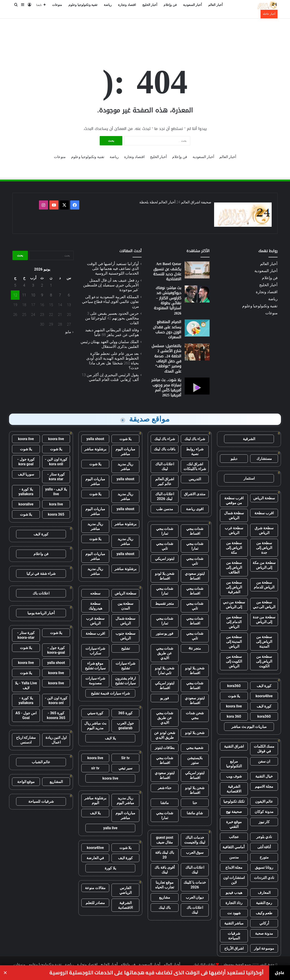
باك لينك (165, 908)
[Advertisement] (145, 33)
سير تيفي (125, 768)
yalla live (110, 828)
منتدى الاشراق (195, 494)
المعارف (264, 893)
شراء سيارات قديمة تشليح (110, 693)
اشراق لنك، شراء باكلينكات (195, 466)
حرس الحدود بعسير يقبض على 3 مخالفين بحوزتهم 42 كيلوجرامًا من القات (112, 318)
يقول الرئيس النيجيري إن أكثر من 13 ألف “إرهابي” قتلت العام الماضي (110, 377)
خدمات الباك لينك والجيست (195, 840)
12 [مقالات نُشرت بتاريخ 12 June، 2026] (15, 295)
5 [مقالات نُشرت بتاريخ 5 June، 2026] (15, 285)
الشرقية (249, 439)
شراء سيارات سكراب (95, 651)
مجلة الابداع (234, 867)
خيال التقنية (264, 776)
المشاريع (56, 782)
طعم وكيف (264, 913)
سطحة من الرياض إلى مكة (234, 548)
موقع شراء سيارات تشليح (95, 666)
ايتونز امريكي (165, 559)
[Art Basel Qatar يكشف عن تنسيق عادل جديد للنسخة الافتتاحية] (197, 270)
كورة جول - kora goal (26, 462)
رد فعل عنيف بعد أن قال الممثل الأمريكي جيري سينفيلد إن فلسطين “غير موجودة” (111, 285)
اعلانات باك (41, 593)
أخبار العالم (215, 5)
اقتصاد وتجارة (127, 5)
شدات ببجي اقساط (195, 531)
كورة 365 (126, 713)
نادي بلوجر (264, 837)
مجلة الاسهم (264, 786)
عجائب (234, 837)
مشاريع (165, 897)
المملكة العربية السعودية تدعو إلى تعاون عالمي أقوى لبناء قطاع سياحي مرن (110, 302)
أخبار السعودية (193, 5)
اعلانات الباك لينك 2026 (165, 496)
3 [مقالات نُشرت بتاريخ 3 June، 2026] (33, 285)
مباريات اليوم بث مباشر (249, 727)
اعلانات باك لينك (195, 910)
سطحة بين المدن (126, 606)
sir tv (95, 768)
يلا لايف (110, 738)
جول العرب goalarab (125, 726)
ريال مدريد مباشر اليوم (125, 800)
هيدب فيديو (234, 893)
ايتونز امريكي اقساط (165, 685)
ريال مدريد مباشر (126, 466)
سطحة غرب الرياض (234, 530)
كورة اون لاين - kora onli (56, 462)
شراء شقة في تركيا (41, 574)
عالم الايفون (264, 801)
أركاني (264, 923)
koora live (234, 706)
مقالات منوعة (95, 888)
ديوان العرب (195, 897)
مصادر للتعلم (95, 903)
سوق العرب (195, 852)
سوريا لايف (26, 474)
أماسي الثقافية (234, 847)
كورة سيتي (95, 713)
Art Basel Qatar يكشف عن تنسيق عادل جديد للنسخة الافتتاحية (167, 271)
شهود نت (234, 913)
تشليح (126, 648)
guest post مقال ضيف (164, 840)
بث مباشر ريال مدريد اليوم (95, 726)
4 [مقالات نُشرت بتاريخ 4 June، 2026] (24, 285)
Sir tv (125, 758)
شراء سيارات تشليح (126, 666)
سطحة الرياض (264, 498)
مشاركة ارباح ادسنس (26, 740)
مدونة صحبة (264, 933)
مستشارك (264, 459)
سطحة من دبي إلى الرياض (234, 605)
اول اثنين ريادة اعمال (56, 740)
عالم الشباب (41, 762)
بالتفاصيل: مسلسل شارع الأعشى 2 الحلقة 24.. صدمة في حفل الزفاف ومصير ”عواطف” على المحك (166, 359)
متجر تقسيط (165, 603)
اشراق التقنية (234, 746)
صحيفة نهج (234, 812)
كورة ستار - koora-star (26, 635)
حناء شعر (165, 788)
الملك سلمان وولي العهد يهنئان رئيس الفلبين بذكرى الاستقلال (110, 344)
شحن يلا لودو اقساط (165, 576)
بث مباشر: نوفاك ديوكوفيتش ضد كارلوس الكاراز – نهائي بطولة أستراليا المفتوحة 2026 (168, 301)
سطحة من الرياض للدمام (264, 585)
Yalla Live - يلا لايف (26, 685)
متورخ (264, 857)
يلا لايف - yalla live (56, 492)
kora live (56, 504)
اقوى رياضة (195, 509)
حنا (195, 803)
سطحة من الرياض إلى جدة (264, 548)
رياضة (108, 5)
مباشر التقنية (234, 923)
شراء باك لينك (195, 439)
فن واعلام (41, 554)
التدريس (195, 479)
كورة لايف (264, 686)
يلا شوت (234, 696)
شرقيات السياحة (234, 936)
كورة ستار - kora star (56, 477)
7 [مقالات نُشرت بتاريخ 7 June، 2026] (60, 295)
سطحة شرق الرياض (264, 530)
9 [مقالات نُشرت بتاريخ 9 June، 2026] (42, 295)
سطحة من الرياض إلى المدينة (264, 642)
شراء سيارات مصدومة (95, 681)
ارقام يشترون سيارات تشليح (126, 681)
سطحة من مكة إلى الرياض (264, 565)
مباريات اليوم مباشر (125, 451)
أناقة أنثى (264, 847)
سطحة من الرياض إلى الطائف (234, 567)
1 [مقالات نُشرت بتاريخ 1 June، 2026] (51, 285)
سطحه (95, 593)
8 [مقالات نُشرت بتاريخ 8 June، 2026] (51, 295)
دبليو (234, 459)
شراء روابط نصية (195, 451)
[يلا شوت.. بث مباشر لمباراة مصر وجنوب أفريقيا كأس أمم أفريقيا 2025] (197, 386)
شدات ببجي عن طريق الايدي (165, 653)
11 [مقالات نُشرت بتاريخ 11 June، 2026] (24, 295)
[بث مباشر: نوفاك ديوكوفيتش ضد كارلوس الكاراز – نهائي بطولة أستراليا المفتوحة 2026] (197, 294)
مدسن (234, 857)
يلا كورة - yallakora (26, 492)
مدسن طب (165, 509)
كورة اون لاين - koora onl (56, 700)
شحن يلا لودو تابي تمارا (165, 670)
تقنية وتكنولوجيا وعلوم (83, 5)
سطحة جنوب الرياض (125, 636)
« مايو (69, 332)
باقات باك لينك (165, 449)
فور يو (165, 698)
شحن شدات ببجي (195, 715)
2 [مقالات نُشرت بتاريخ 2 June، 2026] (42, 285)
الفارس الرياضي (126, 890)
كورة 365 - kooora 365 (56, 715)
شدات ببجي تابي (165, 546)
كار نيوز (264, 822)
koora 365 (56, 514)
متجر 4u (195, 648)
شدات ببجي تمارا (165, 531)
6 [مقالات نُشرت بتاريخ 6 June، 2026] (69, 295)
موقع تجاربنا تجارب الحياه (165, 885)
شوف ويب (234, 776)
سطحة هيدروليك (95, 606)
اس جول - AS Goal (26, 715)
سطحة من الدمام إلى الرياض (234, 622)
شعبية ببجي (195, 748)
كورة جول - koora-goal (56, 650)
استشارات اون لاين (234, 880)
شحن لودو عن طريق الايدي (165, 735)
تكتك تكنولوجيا (234, 801)
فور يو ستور (165, 633)
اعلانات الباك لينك (165, 466)
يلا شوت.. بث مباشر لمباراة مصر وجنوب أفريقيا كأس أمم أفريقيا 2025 (166, 388)
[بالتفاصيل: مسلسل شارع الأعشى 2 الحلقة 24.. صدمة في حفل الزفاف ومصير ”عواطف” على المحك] (197, 352)
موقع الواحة (26, 782)
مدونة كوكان (264, 812)
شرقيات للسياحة (41, 801)
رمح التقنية (264, 903)
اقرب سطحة (264, 513)
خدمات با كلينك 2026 (195, 885)
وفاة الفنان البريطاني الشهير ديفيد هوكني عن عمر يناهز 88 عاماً (112, 332)
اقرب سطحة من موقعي (234, 500)
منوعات (57, 5)
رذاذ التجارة (234, 903)
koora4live (264, 696)
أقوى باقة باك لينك (165, 870)
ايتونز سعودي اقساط (195, 576)
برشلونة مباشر (95, 449)
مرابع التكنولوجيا (234, 764)
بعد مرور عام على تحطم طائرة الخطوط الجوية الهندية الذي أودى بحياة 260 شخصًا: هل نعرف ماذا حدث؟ (113, 361)
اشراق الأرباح (234, 948)
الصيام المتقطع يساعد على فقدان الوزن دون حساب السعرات (167, 329)
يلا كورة (110, 868)
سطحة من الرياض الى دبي (264, 605)
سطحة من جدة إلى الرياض (264, 619)
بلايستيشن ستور (195, 760)
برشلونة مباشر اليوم (95, 800)
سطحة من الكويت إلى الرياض (234, 661)
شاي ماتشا (195, 813)
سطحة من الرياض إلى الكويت (264, 661)
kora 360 (234, 716)
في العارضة (95, 858)
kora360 (234, 686)
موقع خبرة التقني (234, 824)
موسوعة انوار (264, 948)
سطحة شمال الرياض (234, 515)
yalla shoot (95, 439)
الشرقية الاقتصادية (234, 789)
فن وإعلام (170, 5)
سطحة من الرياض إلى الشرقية (234, 587)
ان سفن (264, 761)
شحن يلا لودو (195, 733)
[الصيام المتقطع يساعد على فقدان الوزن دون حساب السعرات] (197, 328)
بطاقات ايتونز (165, 748)
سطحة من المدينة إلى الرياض (234, 642)
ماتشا (165, 803)
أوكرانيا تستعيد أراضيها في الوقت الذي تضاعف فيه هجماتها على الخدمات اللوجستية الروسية (113, 268)
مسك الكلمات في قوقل (264, 749)
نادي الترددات (264, 878)
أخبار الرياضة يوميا (41, 613)
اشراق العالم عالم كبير (165, 481)
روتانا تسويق (264, 867)
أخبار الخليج (150, 5)
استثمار (249, 478)
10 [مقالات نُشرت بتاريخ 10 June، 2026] (33, 295)
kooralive (26, 504)
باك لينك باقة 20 (165, 855)
